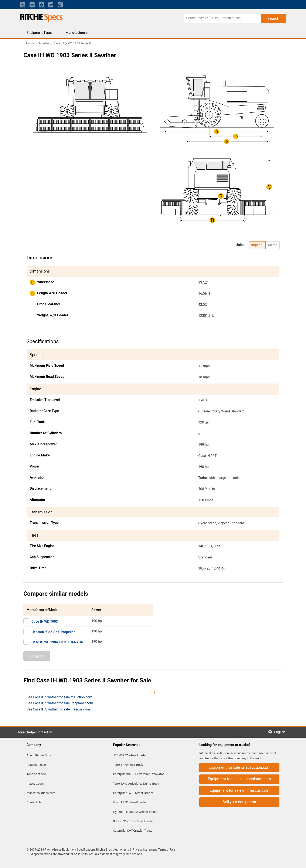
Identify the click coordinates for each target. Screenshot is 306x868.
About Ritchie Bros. (39, 755)
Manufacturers (76, 33)
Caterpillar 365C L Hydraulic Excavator (138, 774)
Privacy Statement (145, 850)
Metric (273, 245)
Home (30, 43)
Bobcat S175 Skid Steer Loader (133, 821)
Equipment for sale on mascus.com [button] (239, 790)
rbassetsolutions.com (41, 793)
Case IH (59, 43)
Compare (37, 656)
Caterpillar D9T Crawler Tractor (133, 831)
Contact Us (45, 732)
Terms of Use (166, 850)
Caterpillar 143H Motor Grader (133, 793)
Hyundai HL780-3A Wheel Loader (135, 812)
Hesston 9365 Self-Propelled (53, 632)
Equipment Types (40, 33)
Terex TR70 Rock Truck (128, 765)
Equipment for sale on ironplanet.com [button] (239, 779)
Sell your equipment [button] (239, 802)
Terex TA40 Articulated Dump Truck (136, 784)
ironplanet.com (37, 774)
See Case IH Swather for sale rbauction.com (59, 697)
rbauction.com (36, 765)
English (281, 732)
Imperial (257, 245)
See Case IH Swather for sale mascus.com (58, 709)
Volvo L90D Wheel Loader (130, 802)
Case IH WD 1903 (45, 622)
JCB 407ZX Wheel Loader (130, 755)
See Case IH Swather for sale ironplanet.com (60, 703)
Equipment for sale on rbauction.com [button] (239, 767)
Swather (44, 43)
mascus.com (35, 784)
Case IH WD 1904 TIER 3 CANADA (57, 642)
